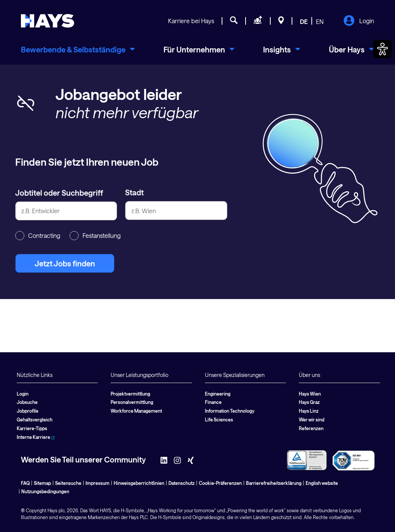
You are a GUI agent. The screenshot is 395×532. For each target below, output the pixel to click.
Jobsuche (27, 402)
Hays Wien (310, 394)
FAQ (25, 483)
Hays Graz (309, 402)
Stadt (134, 192)
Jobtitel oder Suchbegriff (59, 193)
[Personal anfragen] (258, 21)
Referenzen (311, 428)
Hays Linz (309, 411)
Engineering (218, 394)
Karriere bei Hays (191, 21)
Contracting (38, 236)
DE (304, 21)
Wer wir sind (312, 420)
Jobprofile (28, 411)
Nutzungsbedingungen (45, 491)
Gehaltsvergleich (35, 420)
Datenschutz (182, 483)
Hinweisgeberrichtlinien (139, 483)
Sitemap (42, 483)
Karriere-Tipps (32, 428)
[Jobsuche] (234, 21)
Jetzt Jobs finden (65, 263)
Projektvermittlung (130, 394)
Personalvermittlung (132, 402)
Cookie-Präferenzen (220, 483)
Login (359, 21)
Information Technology (230, 411)
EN (320, 21)
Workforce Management (136, 411)
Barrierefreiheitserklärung (274, 483)
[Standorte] (281, 21)
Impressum (98, 483)
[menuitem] (78, 49)
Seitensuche (68, 483)
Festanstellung (95, 236)
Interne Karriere (36, 437)
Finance (213, 402)
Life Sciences (219, 420)
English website (322, 483)
